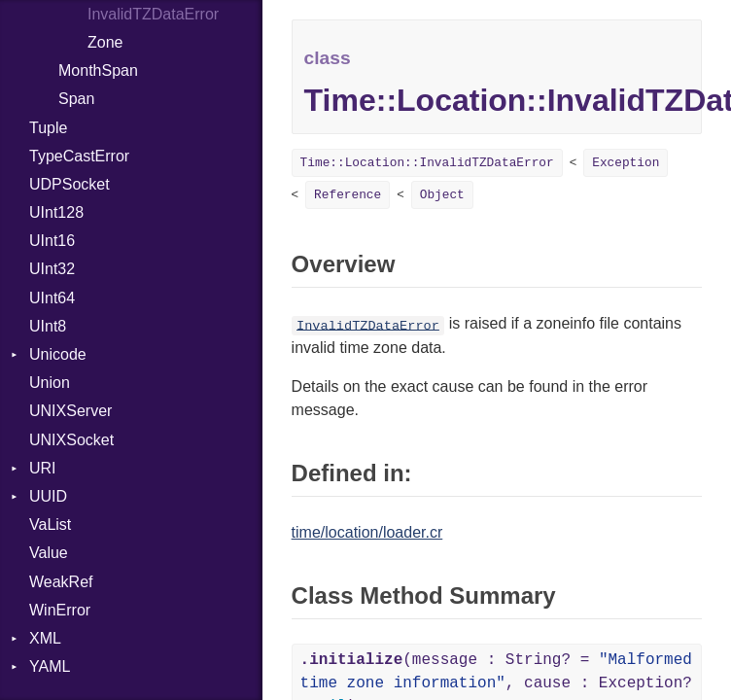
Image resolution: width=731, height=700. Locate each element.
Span (76, 99)
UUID (48, 496)
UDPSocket (70, 184)
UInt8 (48, 326)
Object (442, 195)
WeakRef (61, 582)
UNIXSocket (71, 440)
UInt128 (56, 212)
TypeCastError (79, 156)
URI (43, 468)
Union (50, 383)
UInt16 (52, 241)
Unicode (58, 354)
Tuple (48, 128)
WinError (60, 610)
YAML (50, 666)
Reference (348, 195)
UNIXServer (70, 411)
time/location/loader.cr (367, 532)
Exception (626, 163)
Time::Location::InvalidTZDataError (427, 163)
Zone (105, 42)
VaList (50, 525)
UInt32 (52, 269)
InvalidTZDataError (368, 325)
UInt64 (52, 298)
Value (49, 553)
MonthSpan (98, 70)
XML (45, 638)
